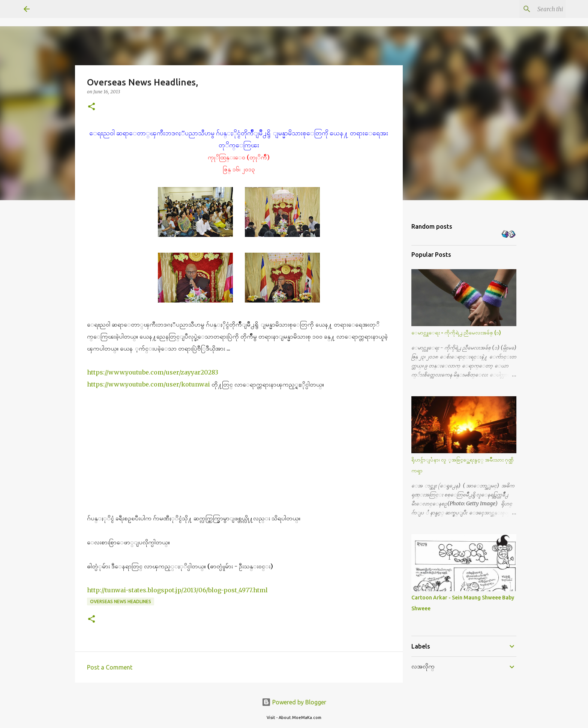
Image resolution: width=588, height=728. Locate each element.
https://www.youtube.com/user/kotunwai (148, 384)
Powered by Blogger (294, 702)
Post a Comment (110, 667)
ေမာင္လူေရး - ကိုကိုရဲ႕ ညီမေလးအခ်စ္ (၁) (456, 333)
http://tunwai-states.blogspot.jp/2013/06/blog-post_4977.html (177, 590)
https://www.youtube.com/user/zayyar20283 (153, 372)
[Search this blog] (526, 9)
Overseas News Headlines (121, 601)
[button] (91, 107)
